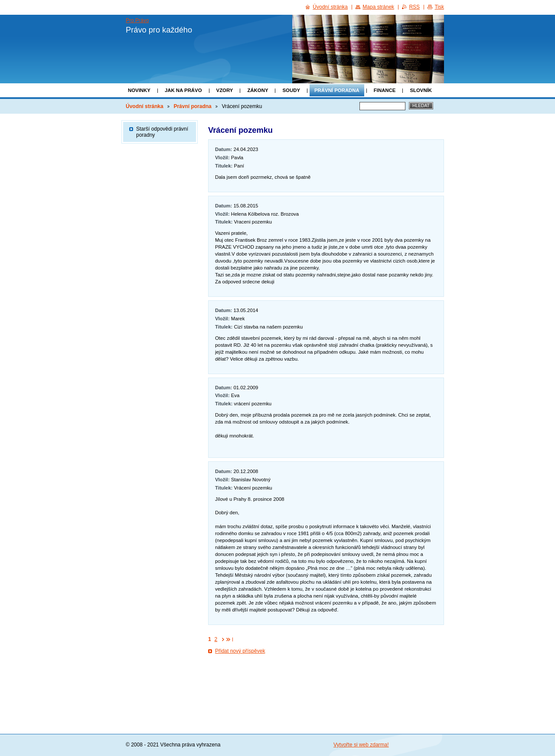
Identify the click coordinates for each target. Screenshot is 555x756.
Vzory (225, 90)
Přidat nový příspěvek (240, 651)
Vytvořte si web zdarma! (361, 745)
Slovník (421, 90)
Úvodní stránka (145, 106)
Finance (385, 90)
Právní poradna (337, 90)
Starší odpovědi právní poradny (162, 132)
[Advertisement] (326, 683)
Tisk (439, 7)
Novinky (139, 90)
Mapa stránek (378, 7)
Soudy (291, 90)
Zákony (258, 90)
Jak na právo (183, 90)
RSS (414, 7)
